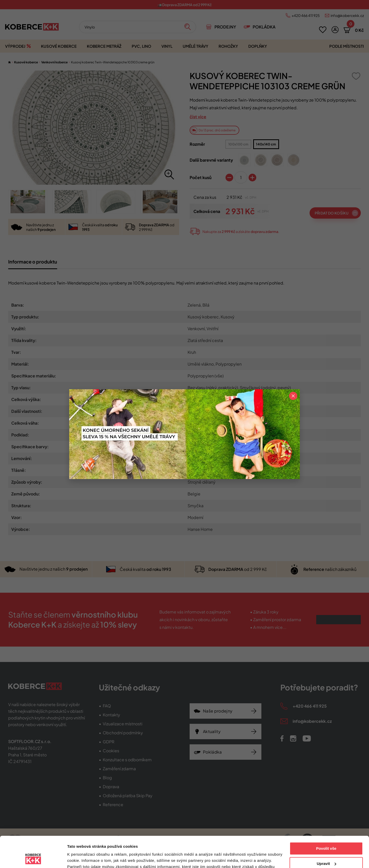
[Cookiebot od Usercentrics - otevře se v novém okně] (33, 858)
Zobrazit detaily (81, 858)
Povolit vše (326, 819)
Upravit (326, 834)
